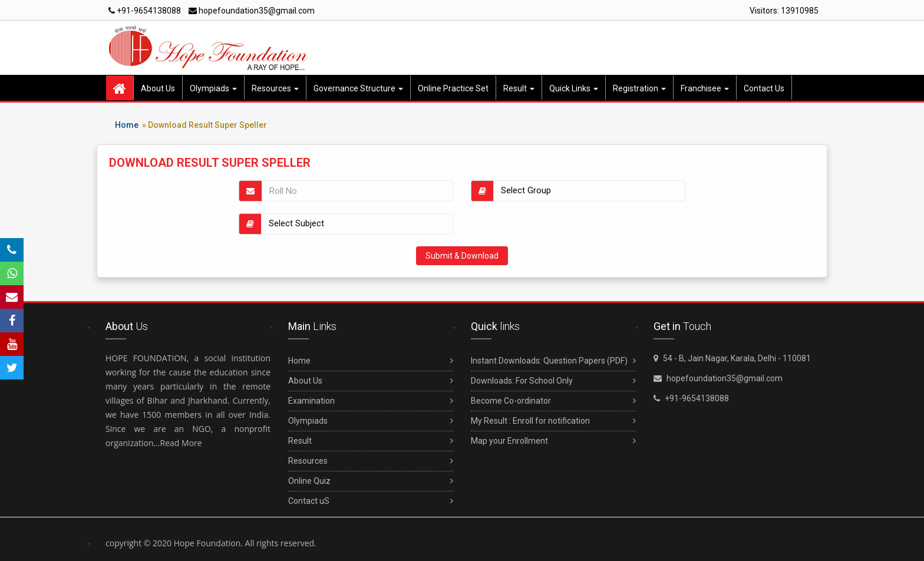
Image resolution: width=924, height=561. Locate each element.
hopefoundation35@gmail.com (252, 11)
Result (519, 88)
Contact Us (764, 88)
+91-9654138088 (145, 11)
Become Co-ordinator (553, 401)
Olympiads (213, 88)
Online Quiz (371, 481)
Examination (371, 401)
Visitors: (784, 11)
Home (127, 125)
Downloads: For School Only (553, 381)
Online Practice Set (453, 88)
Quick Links (574, 88)
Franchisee (705, 88)
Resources (275, 88)
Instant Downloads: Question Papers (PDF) (553, 361)
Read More (181, 443)
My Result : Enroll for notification (553, 421)
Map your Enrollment (553, 441)
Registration (639, 88)
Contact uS (371, 501)
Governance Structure (358, 88)
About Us (158, 88)
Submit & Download (462, 256)
